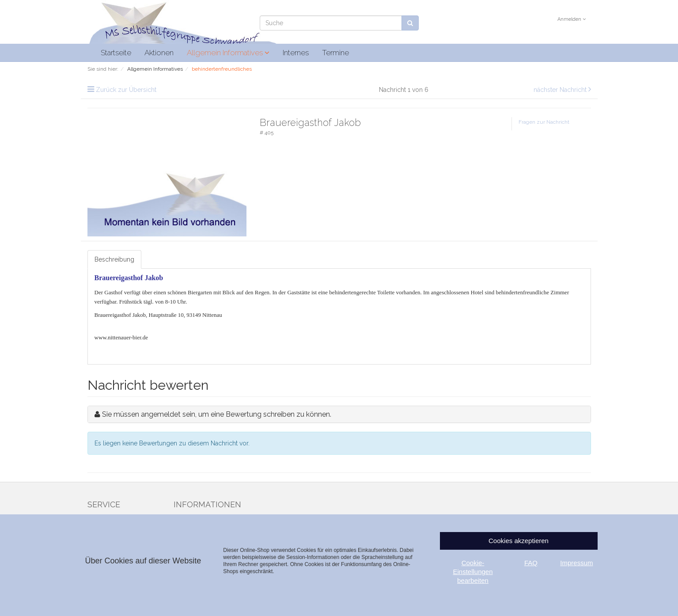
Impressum (576, 563)
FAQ (531, 563)
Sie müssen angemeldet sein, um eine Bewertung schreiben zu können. (217, 414)
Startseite (116, 53)
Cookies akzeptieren (519, 541)
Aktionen (159, 53)
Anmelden (572, 19)
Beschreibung (114, 259)
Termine (335, 53)
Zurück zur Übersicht (126, 90)
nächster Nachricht (561, 90)
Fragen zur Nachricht (544, 122)
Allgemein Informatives (228, 53)
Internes (296, 53)
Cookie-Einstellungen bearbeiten (473, 572)
